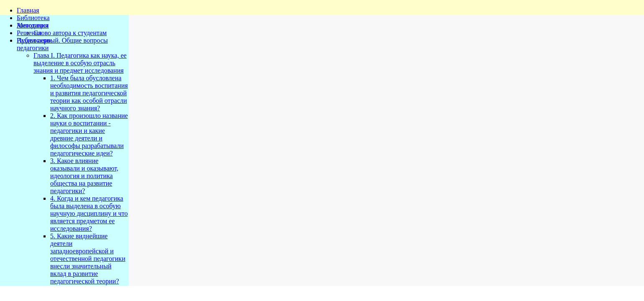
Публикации (34, 40)
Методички (33, 25)
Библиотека (33, 18)
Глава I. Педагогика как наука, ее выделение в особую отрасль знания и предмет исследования (80, 63)
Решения (29, 33)
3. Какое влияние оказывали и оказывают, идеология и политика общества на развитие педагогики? (84, 176)
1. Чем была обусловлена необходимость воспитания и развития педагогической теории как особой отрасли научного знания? (89, 93)
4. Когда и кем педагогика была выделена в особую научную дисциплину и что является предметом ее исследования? (89, 213)
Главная (28, 10)
